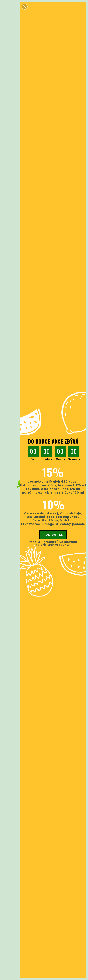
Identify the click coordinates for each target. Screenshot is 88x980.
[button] (25, 7)
